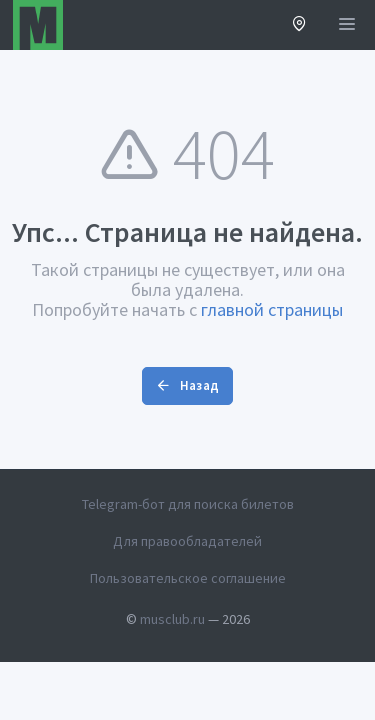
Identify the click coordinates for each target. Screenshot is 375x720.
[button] (299, 25)
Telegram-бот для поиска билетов (188, 504)
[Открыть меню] (347, 25)
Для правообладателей (187, 541)
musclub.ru (172, 619)
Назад (187, 385)
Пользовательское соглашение (188, 578)
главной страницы (272, 309)
